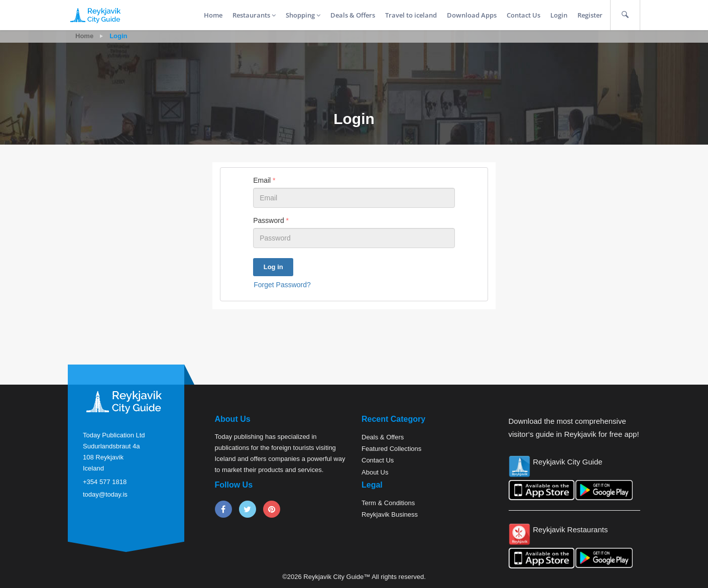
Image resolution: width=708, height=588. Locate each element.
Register (590, 15)
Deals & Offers (353, 15)
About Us (375, 472)
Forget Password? (282, 285)
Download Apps (472, 15)
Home (213, 15)
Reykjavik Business (390, 514)
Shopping (303, 15)
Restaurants (254, 15)
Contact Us (523, 15)
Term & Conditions (388, 503)
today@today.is (105, 494)
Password (271, 220)
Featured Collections (391, 449)
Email (264, 180)
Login (559, 15)
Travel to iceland (411, 15)
